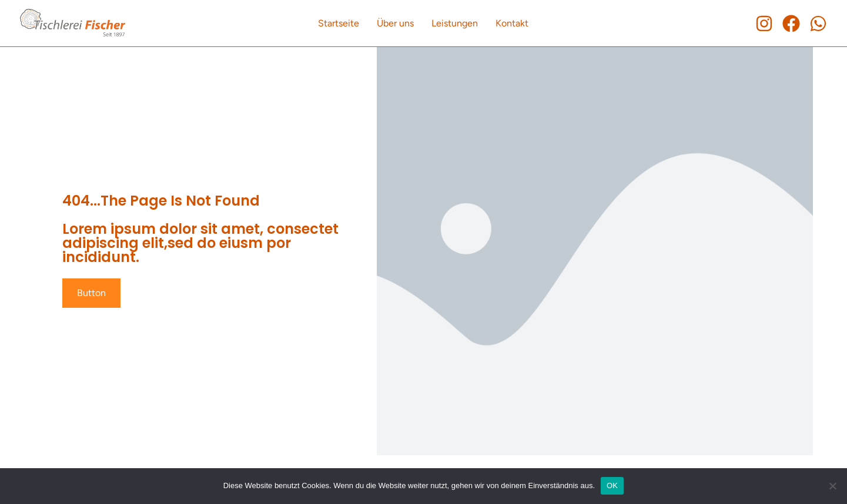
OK (612, 485)
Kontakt (512, 23)
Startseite (339, 23)
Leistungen (455, 23)
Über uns (395, 23)
